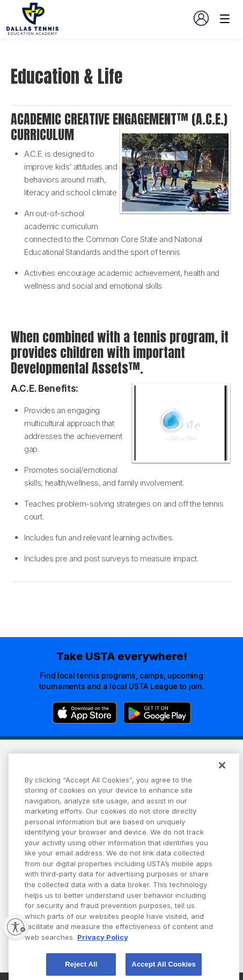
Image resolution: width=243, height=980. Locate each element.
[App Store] (84, 713)
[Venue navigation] (225, 19)
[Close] (222, 776)
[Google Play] (157, 713)
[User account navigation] (201, 18)
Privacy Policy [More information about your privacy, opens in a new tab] (103, 948)
